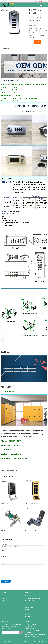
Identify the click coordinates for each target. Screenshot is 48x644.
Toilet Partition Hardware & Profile (32, 598)
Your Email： (4, 557)
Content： (3, 563)
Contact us (4, 598)
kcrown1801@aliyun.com (34, 630)
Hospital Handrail (29, 605)
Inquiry (38, 42)
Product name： (5, 544)
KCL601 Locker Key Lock (10, 472)
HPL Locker (27, 617)
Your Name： (4, 551)
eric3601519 (31, 632)
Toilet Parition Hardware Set (31, 596)
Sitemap (4, 600)
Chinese (43, 1)
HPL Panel (27, 610)
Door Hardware (28, 603)
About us (4, 596)
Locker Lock (38, 20)
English (37, 1)
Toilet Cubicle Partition (30, 612)
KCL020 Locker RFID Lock (12, 470)
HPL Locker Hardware (30, 600)
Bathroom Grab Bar (29, 607)
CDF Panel (27, 614)
